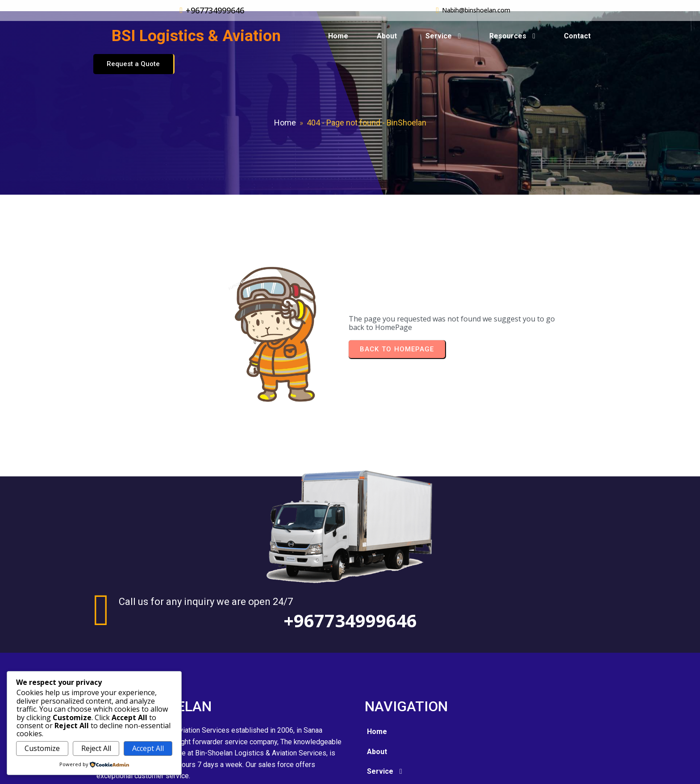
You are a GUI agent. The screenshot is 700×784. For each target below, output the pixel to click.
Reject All (96, 748)
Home (285, 112)
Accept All (148, 748)
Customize (42, 748)
